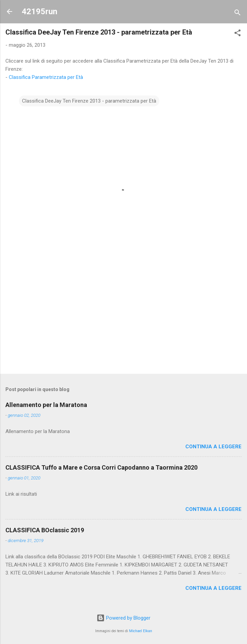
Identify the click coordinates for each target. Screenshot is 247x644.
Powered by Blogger (123, 618)
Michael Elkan (141, 631)
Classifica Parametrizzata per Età (46, 77)
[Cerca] (238, 14)
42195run (39, 12)
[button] (238, 34)
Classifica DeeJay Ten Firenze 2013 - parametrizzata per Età (89, 101)
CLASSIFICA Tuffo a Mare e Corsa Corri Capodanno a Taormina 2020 (101, 467)
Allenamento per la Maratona (46, 405)
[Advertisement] (123, 316)
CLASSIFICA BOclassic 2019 (45, 530)
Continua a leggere (213, 447)
